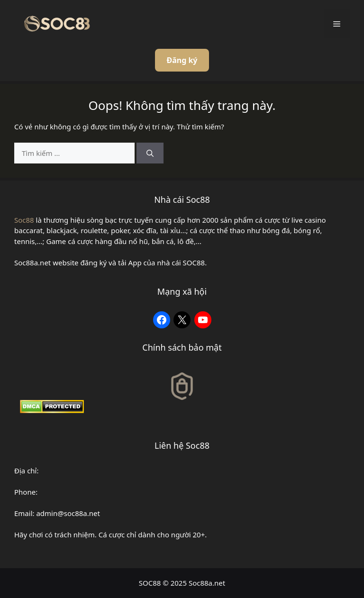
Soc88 (24, 220)
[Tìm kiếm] (150, 153)
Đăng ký (182, 60)
